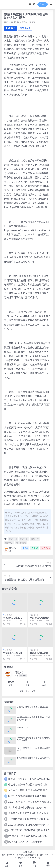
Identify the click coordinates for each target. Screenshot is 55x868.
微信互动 (24, 539)
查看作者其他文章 (28, 691)
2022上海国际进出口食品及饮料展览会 (29, 825)
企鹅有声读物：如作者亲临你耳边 (32, 707)
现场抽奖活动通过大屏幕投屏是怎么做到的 (13, 619)
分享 (25, 548)
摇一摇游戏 (21, 543)
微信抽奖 (35, 539)
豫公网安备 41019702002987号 (27, 858)
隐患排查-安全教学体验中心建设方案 (27, 796)
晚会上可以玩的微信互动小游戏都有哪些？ (40, 654)
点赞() (45, 548)
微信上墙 (13, 539)
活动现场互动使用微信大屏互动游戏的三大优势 (33, 739)
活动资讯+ (24, 22)
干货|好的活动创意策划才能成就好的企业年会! (40, 619)
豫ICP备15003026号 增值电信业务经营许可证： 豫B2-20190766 (27, 855)
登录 (43, 5)
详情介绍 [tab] (11, 28)
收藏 (35, 548)
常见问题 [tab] (25, 28)
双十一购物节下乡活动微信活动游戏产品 (33, 749)
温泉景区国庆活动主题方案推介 (26, 842)
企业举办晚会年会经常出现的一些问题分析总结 (33, 718)
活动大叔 (10, 549)
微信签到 (9, 543)
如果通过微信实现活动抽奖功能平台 (33, 758)
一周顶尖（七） (24, 727)
